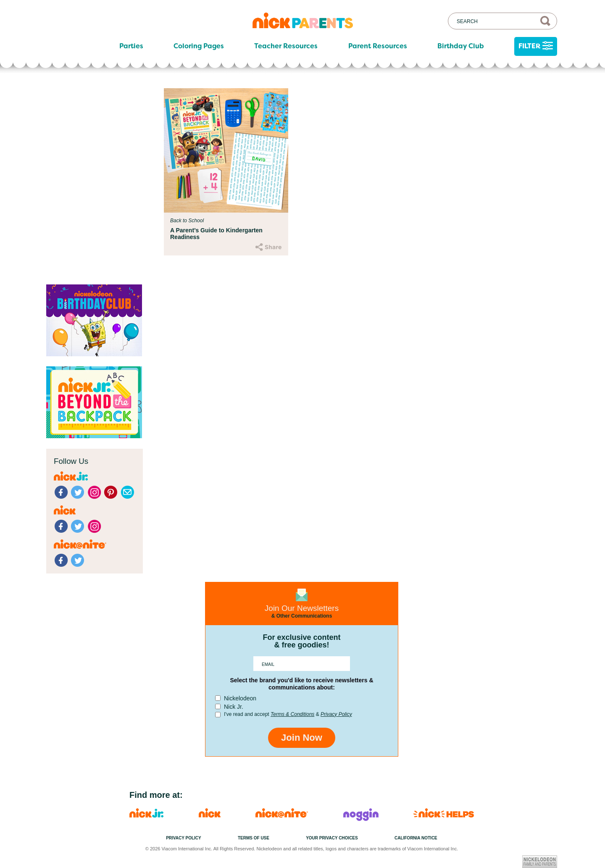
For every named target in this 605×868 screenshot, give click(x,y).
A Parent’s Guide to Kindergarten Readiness (216, 234)
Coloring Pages (199, 46)
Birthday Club (461, 46)
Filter (536, 46)
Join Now (302, 738)
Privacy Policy (336, 714)
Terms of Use (254, 838)
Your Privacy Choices (332, 838)
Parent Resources (378, 46)
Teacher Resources (286, 46)
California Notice (416, 838)
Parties (131, 46)
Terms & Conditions (292, 714)
